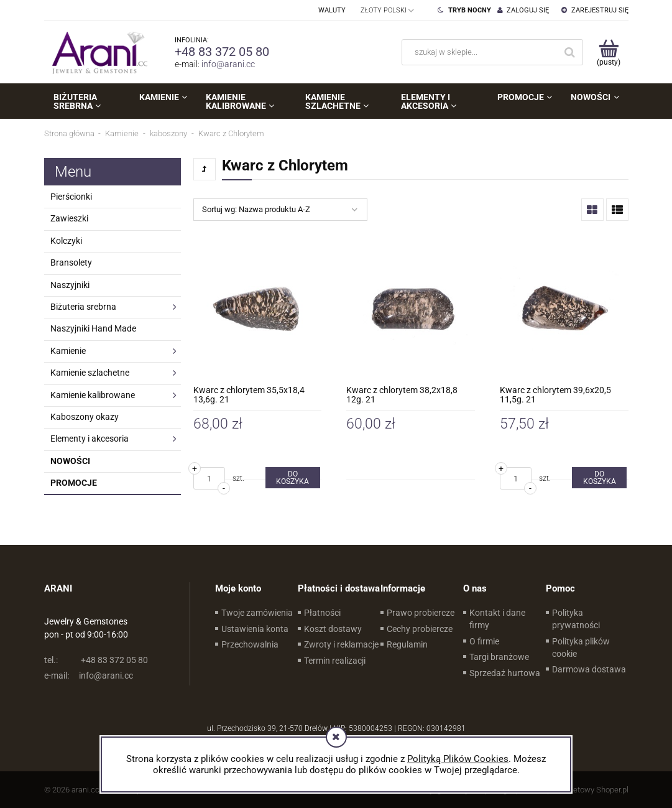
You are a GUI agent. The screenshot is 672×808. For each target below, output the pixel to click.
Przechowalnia (250, 644)
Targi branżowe (499, 657)
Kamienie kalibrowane (93, 395)
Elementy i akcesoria (90, 439)
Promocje (74, 483)
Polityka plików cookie (581, 648)
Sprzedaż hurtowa (505, 673)
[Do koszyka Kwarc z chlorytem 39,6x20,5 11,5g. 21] (599, 478)
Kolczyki (66, 241)
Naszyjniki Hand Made (93, 328)
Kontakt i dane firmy (497, 619)
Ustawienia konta (255, 629)
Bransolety (71, 262)
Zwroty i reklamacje (341, 644)
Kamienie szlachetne (90, 373)
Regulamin (407, 644)
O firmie (484, 641)
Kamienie (68, 351)
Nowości (70, 461)
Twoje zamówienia (257, 613)
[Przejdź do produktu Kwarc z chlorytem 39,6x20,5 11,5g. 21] (564, 309)
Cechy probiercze (420, 629)
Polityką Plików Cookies (458, 759)
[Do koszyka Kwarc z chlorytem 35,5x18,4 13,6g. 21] (293, 478)
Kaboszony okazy (85, 417)
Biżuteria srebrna (83, 307)
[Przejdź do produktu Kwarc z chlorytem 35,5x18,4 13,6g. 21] (258, 309)
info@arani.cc (228, 64)
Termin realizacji (335, 661)
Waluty (332, 10)
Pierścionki (71, 197)
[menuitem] (87, 101)
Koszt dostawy (333, 629)
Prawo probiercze (421, 613)
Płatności (322, 613)
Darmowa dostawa (589, 669)
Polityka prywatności (576, 619)
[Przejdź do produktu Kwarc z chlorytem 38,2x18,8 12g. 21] (411, 309)
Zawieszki (69, 218)
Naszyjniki (70, 285)
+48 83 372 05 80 (222, 52)
